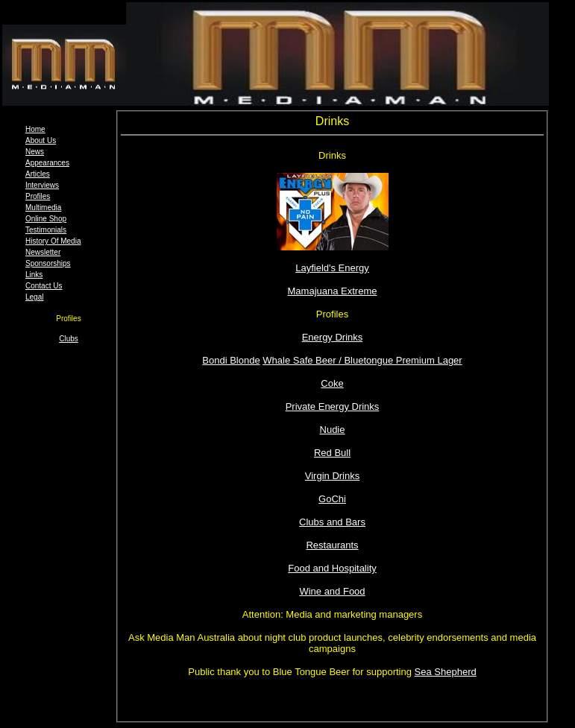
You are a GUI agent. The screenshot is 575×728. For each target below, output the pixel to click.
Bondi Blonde (231, 360)
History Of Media (53, 241)
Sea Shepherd (446, 672)
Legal (34, 297)
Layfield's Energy (332, 268)
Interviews (42, 185)
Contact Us (44, 286)
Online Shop (46, 219)
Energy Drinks (333, 337)
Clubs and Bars (332, 522)
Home (35, 129)
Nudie (333, 430)
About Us (41, 140)
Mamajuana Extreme (333, 291)
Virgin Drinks (332, 476)
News (35, 152)
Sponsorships (48, 263)
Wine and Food (332, 591)
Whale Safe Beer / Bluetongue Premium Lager (362, 360)
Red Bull (332, 453)
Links (34, 275)
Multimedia (43, 208)
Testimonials (46, 230)
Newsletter (43, 252)
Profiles (38, 196)
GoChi (332, 499)
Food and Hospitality (332, 568)
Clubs (69, 339)
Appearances (47, 163)
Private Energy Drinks (333, 406)
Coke (332, 383)
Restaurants (332, 545)
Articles (38, 174)
